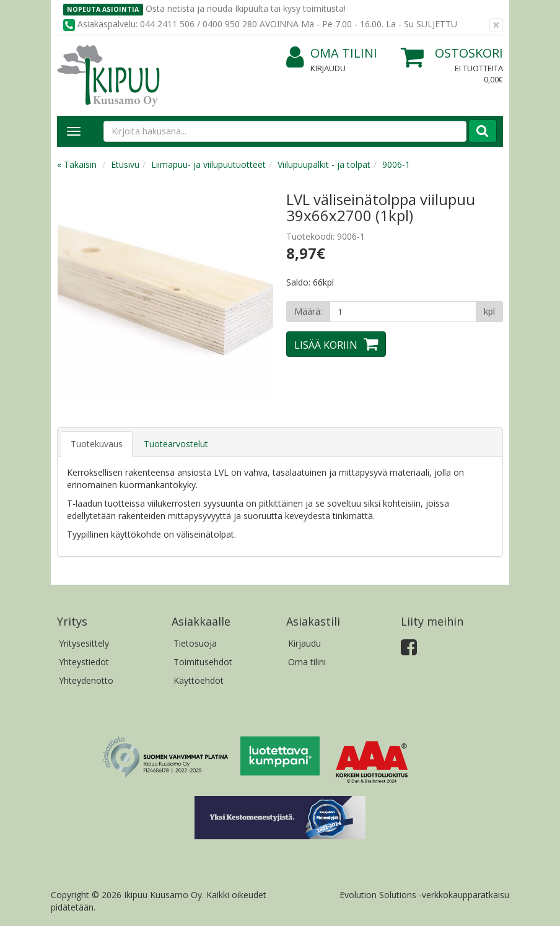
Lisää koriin (326, 345)
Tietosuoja (195, 643)
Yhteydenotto (86, 680)
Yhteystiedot (84, 662)
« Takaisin (77, 164)
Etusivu (125, 164)
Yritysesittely (84, 643)
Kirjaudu (328, 68)
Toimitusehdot (203, 662)
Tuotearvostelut (176, 444)
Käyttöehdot (199, 680)
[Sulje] (496, 25)
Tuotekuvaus (97, 444)
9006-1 (396, 164)
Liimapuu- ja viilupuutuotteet (208, 164)
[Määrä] (403, 312)
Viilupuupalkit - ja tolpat (324, 164)
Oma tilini (332, 54)
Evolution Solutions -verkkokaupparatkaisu (424, 895)
